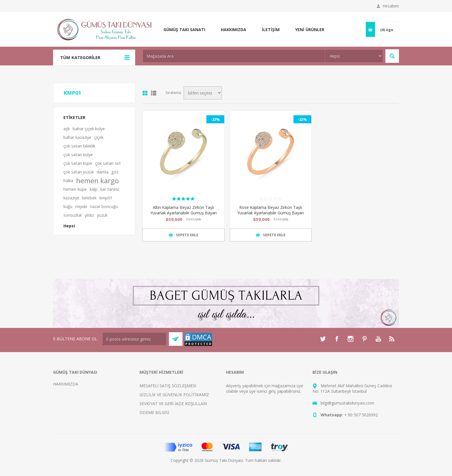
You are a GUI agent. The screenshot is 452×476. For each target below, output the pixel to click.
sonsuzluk (73, 215)
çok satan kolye (78, 155)
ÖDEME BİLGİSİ (154, 412)
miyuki (81, 206)
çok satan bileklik (79, 146)
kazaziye (71, 198)
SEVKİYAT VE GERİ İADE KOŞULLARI (173, 404)
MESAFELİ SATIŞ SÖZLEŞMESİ (168, 386)
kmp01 (106, 198)
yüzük (102, 215)
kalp (94, 189)
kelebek (89, 198)
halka (68, 181)
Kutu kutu (145, 93)
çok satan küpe (78, 163)
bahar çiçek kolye (89, 129)
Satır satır (154, 93)
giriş (272, 391)
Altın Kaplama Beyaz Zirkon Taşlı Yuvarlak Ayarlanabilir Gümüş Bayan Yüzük (183, 213)
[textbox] (234, 56)
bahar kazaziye (77, 137)
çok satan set (108, 163)
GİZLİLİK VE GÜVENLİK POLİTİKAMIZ (174, 395)
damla (102, 172)
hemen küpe (75, 189)
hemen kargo (97, 181)
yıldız (89, 215)
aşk (67, 129)
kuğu (68, 206)
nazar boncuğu (104, 206)
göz (115, 172)
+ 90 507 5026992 (361, 415)
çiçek (99, 137)
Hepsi (69, 226)
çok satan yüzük (79, 172)
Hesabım (391, 6)
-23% (215, 119)
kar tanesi (110, 189)
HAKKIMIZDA (66, 384)
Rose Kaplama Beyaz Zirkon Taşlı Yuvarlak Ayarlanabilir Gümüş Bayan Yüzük (271, 213)
